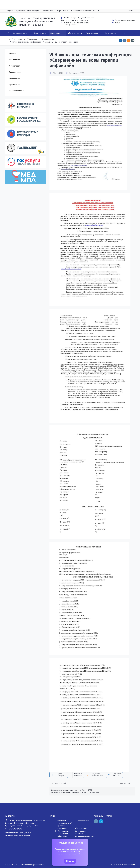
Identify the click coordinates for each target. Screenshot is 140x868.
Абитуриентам (81, 828)
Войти (117, 23)
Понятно (70, 861)
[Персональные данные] (26, 120)
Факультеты (62, 828)
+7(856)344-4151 (70, 23)
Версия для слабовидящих (125, 20)
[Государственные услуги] (26, 162)
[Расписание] (26, 148)
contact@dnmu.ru (70, 25)
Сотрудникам (80, 831)
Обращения (62, 836)
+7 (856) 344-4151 (16, 826)
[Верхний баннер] (70, 4)
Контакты (79, 834)
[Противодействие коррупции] (26, 134)
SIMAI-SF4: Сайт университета (122, 865)
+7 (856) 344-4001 (32, 826)
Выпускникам (63, 834)
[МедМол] (26, 177)
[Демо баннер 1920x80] (70, 807)
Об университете (82, 820)
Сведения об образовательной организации (65, 823)
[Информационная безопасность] (26, 105)
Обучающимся (63, 831)
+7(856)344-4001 (83, 23)
